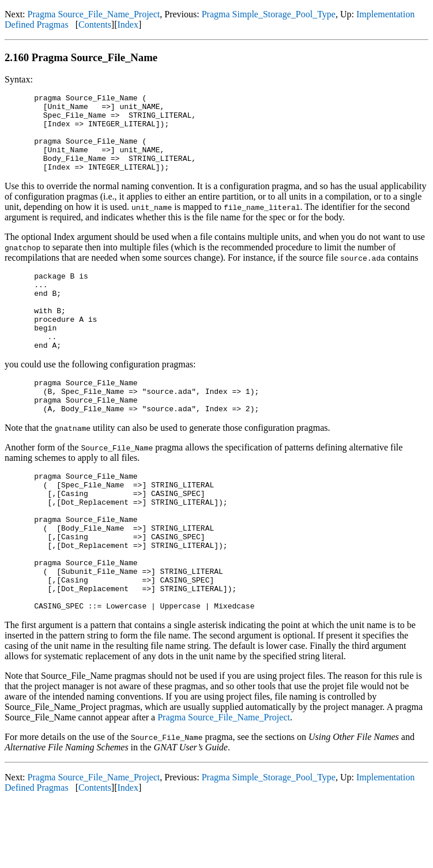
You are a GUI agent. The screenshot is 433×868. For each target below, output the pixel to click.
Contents (95, 25)
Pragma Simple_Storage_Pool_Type (269, 14)
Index (128, 25)
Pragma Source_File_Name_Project (94, 14)
